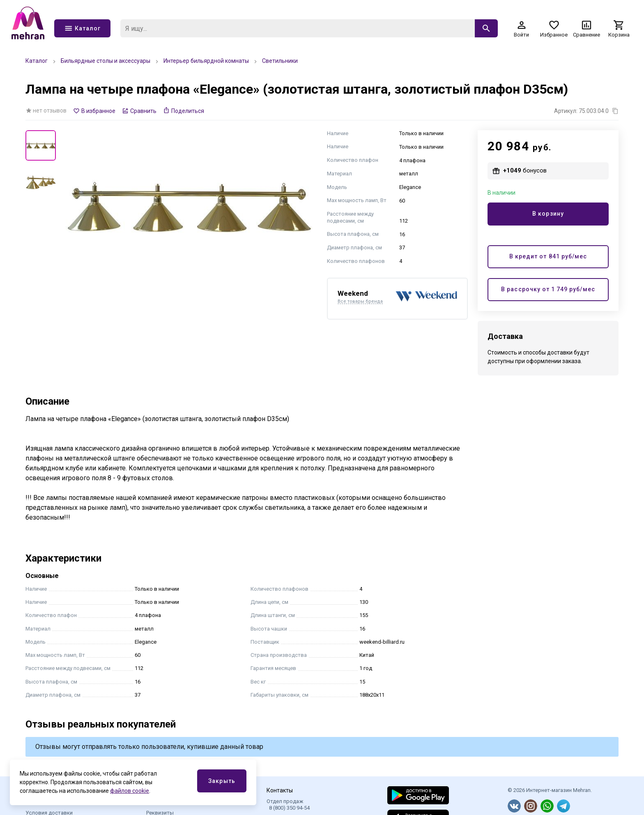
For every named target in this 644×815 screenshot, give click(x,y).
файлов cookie (130, 791)
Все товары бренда (360, 302)
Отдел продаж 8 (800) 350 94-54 (288, 805)
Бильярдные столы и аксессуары (106, 61)
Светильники (280, 61)
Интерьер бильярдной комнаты (206, 61)
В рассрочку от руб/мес (548, 289)
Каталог (37, 61)
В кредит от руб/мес (548, 257)
